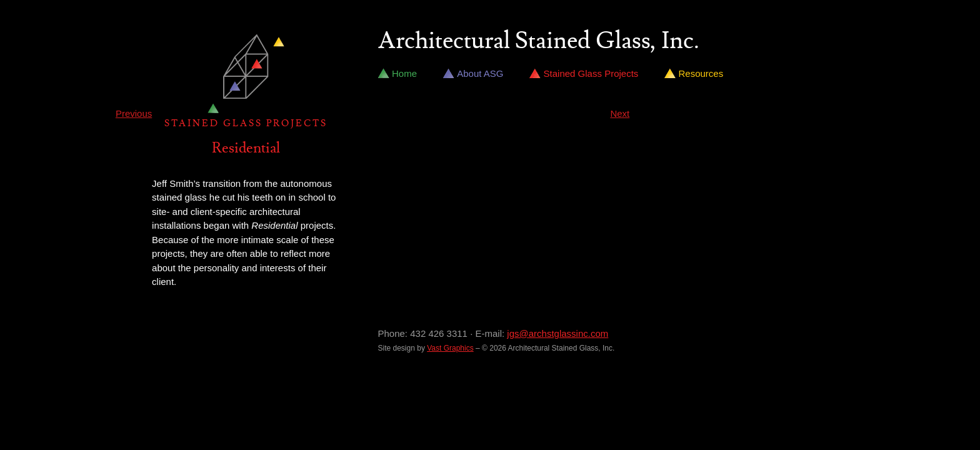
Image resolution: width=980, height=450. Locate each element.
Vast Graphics (450, 348)
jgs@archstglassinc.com (557, 333)
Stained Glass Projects (591, 73)
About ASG (480, 73)
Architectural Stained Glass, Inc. (539, 41)
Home (404, 73)
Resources (701, 73)
